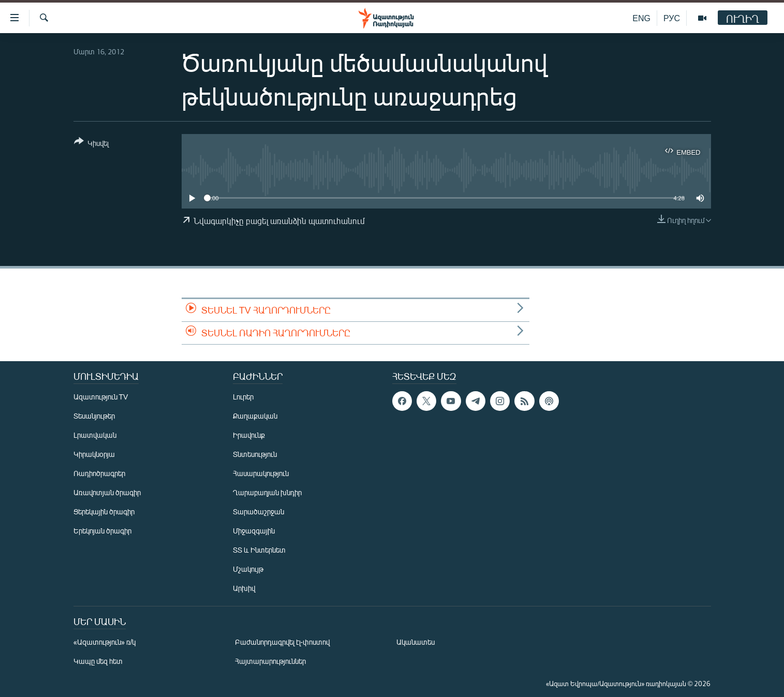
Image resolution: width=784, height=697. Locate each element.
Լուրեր (243, 397)
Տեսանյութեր (94, 416)
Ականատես (416, 642)
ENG (641, 18)
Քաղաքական (255, 416)
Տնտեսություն (255, 454)
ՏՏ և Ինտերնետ (259, 550)
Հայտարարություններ (270, 661)
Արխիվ (244, 588)
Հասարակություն (261, 473)
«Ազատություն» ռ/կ (105, 642)
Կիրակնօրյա (94, 454)
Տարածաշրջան (258, 511)
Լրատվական (95, 435)
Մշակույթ (248, 569)
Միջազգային (254, 531)
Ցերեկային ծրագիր (104, 511)
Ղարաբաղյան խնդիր (267, 492)
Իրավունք (249, 435)
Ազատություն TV (101, 397)
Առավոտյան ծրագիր (107, 492)
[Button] (91, 144)
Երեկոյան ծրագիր (102, 531)
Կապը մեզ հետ (98, 661)
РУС (672, 18)
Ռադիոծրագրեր (99, 473)
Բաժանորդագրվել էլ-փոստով (283, 642)
